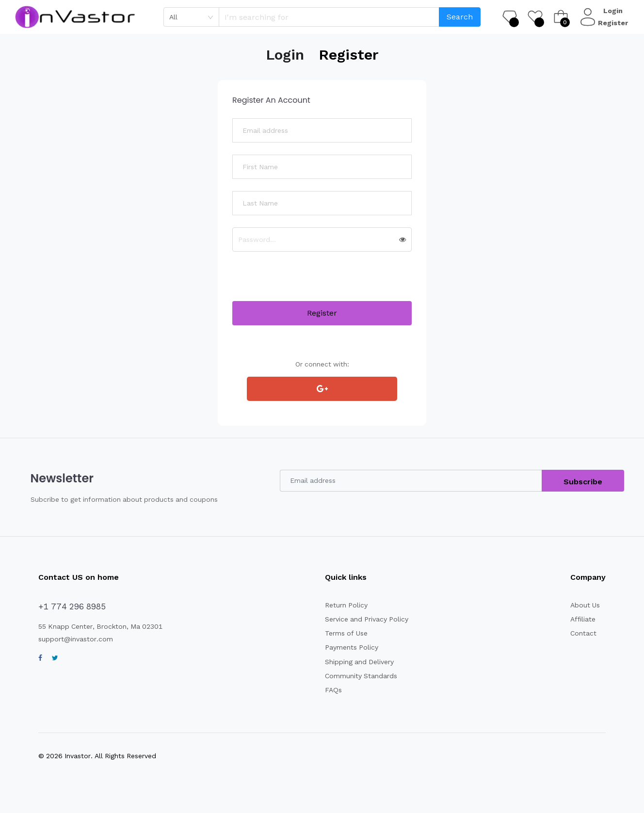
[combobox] (191, 17)
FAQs (333, 690)
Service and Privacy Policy (367, 619)
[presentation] (306, 282)
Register (614, 23)
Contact (583, 633)
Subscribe (583, 482)
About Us (585, 605)
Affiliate (583, 619)
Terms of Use (346, 633)
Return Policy (347, 605)
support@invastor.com (76, 639)
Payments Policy (352, 647)
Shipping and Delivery (361, 662)
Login (614, 11)
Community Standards (362, 676)
